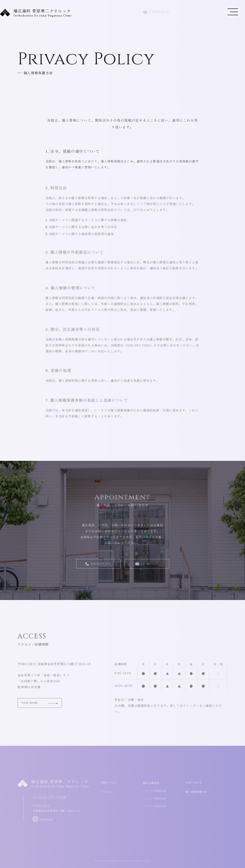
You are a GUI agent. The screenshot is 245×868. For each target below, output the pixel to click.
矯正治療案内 (153, 784)
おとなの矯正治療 (156, 792)
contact (156, 13)
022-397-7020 (195, 13)
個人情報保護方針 (198, 792)
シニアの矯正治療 (156, 808)
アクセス (107, 792)
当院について (110, 783)
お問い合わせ (195, 783)
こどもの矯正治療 (156, 800)
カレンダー (191, 708)
